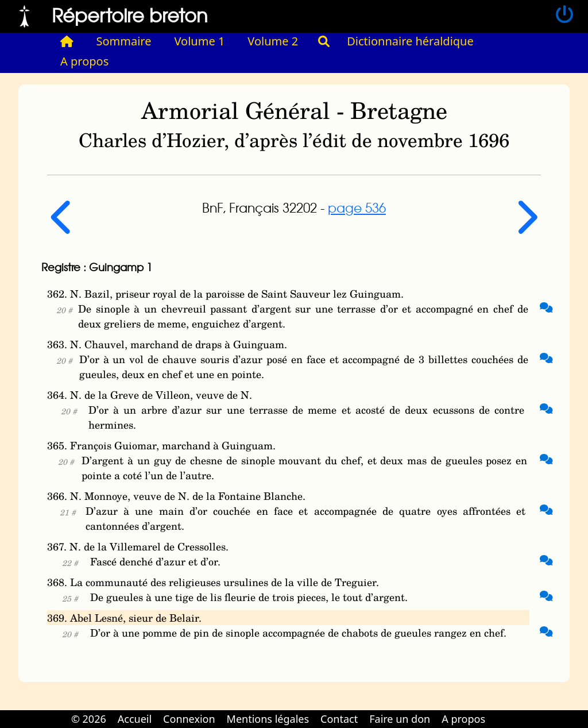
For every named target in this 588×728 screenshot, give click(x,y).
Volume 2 (273, 41)
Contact (339, 719)
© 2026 (89, 719)
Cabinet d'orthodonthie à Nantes (499, 711)
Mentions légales (268, 719)
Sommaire (124, 41)
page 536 (357, 207)
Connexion (189, 719)
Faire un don (400, 719)
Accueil (135, 719)
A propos (84, 61)
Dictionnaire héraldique (410, 41)
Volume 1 (200, 41)
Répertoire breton (130, 15)
